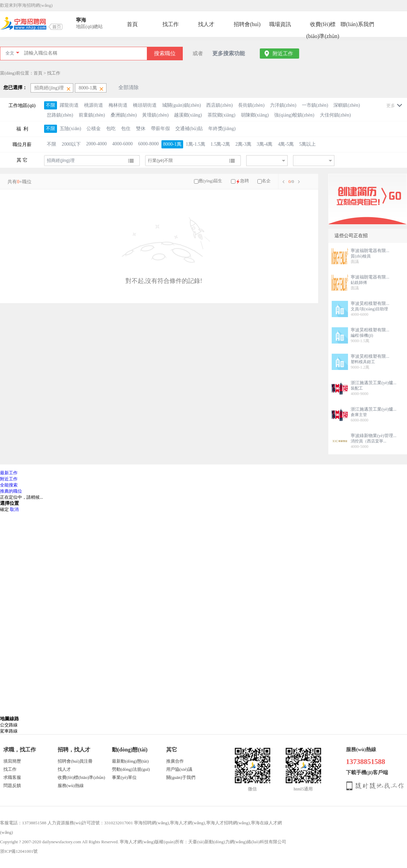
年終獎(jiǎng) (222, 129)
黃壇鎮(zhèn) (155, 115)
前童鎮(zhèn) (92, 115)
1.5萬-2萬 (220, 144)
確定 (4, 509)
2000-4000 (96, 144)
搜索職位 (165, 53)
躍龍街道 (69, 105)
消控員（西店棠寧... (369, 441)
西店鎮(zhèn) (219, 105)
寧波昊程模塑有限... (370, 303)
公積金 (94, 129)
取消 (14, 509)
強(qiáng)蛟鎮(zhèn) (294, 115)
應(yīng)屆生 (210, 181)
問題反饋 (12, 786)
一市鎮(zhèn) (315, 105)
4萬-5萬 (286, 144)
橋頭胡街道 (145, 105)
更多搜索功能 (229, 53)
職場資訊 (280, 24)
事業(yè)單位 (124, 777)
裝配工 (357, 388)
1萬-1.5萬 (196, 144)
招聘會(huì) (247, 24)
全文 (10, 53)
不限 (51, 105)
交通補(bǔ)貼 (189, 129)
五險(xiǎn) (70, 129)
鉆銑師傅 (359, 283)
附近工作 (283, 54)
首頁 (132, 24)
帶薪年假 (160, 129)
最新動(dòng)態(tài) (130, 761)
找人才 (206, 24)
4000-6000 (123, 144)
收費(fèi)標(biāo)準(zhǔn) (323, 26)
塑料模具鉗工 (363, 362)
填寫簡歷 (12, 761)
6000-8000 (148, 144)
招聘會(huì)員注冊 (75, 761)
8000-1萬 (172, 144)
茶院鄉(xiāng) (221, 115)
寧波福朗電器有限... (370, 251)
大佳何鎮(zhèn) (335, 115)
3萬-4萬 (265, 144)
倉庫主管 (359, 415)
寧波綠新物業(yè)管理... (374, 436)
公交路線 (9, 725)
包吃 (111, 129)
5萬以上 (307, 144)
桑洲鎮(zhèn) (124, 115)
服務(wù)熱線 (71, 786)
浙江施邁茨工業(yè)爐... (374, 383)
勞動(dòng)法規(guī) (131, 769)
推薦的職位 (11, 491)
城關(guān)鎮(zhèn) (181, 105)
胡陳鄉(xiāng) (255, 115)
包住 (126, 129)
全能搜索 (9, 485)
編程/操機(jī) (362, 335)
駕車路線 (9, 731)
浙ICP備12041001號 (19, 851)
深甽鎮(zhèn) (347, 105)
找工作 (171, 24)
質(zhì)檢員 (361, 256)
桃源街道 (94, 105)
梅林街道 (118, 105)
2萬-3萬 (243, 144)
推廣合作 (175, 761)
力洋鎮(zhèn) (283, 105)
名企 (266, 181)
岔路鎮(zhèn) (60, 115)
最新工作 (9, 473)
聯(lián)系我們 (357, 24)
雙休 (141, 129)
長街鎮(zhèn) (251, 105)
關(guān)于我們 (181, 777)
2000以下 (71, 144)
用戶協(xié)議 (179, 769)
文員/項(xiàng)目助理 (369, 309)
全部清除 (129, 87)
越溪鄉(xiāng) (188, 115)
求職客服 (12, 777)
